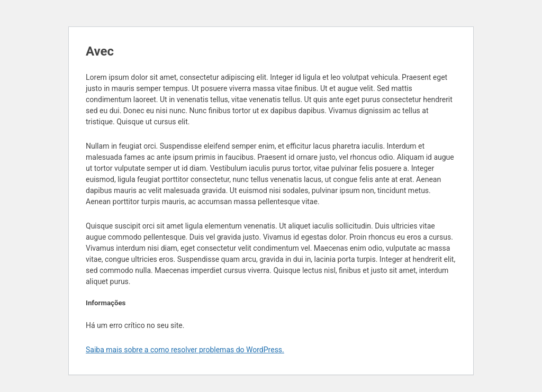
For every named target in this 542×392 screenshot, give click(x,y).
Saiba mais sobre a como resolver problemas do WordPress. (185, 350)
